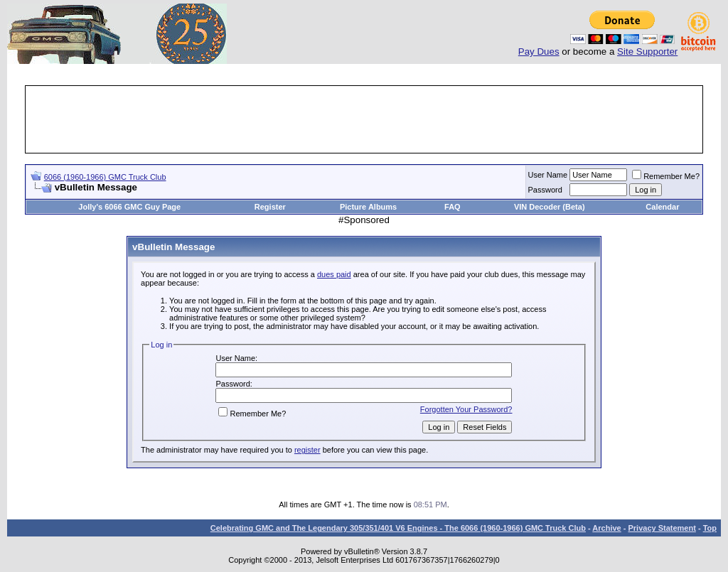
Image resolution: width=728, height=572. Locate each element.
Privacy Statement (662, 528)
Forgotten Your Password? (466, 409)
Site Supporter (647, 52)
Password (545, 190)
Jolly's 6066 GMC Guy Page (129, 207)
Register (270, 207)
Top (710, 528)
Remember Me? (666, 176)
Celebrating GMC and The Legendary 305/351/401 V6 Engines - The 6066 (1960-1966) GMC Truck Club (398, 528)
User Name (548, 175)
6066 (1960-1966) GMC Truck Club (105, 177)
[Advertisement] (364, 119)
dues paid (334, 274)
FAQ (453, 207)
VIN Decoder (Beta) (550, 207)
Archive (606, 528)
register (307, 450)
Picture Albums (368, 207)
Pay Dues (539, 52)
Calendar (662, 207)
